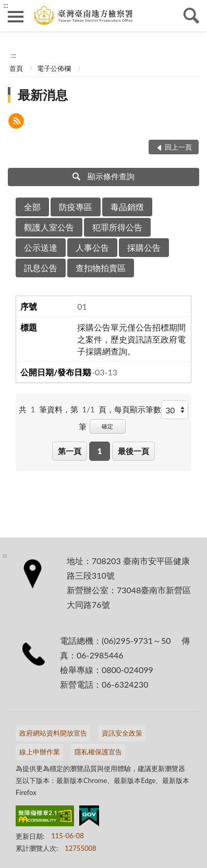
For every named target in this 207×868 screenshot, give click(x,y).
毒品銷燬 (127, 207)
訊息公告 (41, 268)
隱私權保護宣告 (98, 752)
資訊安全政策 (122, 733)
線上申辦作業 (40, 752)
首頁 (16, 68)
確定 (107, 426)
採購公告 (144, 247)
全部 (32, 207)
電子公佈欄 (54, 68)
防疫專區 (76, 207)
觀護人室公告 (49, 227)
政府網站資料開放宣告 (53, 733)
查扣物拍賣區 (101, 268)
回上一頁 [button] (178, 147)
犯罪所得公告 (117, 227)
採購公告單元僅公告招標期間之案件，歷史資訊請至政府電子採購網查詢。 (131, 339)
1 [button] (100, 451)
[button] (16, 122)
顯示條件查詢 (103, 176)
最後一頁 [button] (133, 451)
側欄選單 (16, 17)
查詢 (191, 16)
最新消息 (43, 95)
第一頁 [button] (70, 451)
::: (6, 5)
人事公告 (92, 247)
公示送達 (41, 247)
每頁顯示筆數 (138, 409)
